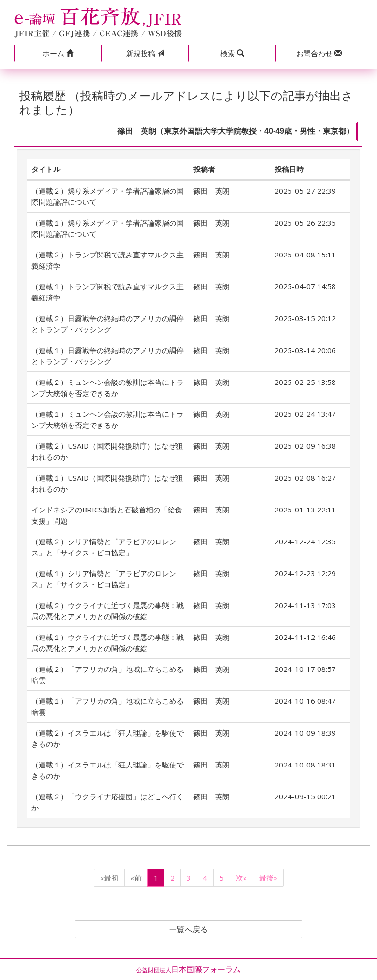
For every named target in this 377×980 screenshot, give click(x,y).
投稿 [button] (145, 53)
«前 (136, 878)
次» (241, 878)
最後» (268, 878)
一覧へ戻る (188, 929)
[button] (58, 53)
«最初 (109, 878)
